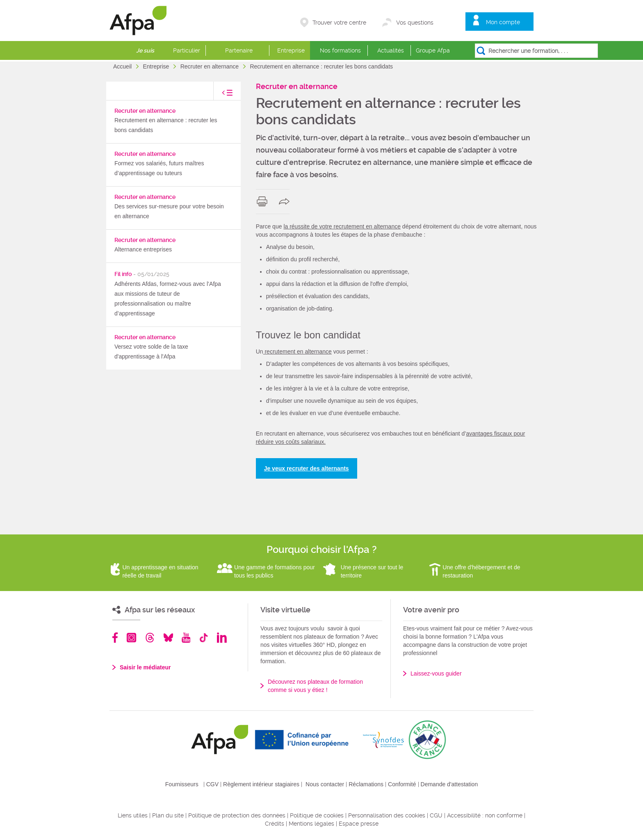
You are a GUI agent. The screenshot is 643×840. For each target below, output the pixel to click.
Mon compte (503, 22)
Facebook (115, 638)
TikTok (204, 638)
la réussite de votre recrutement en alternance (342, 226)
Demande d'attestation (449, 784)
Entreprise (291, 50)
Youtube (186, 638)
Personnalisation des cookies (387, 815)
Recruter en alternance (210, 66)
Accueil (123, 66)
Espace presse (359, 824)
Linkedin (222, 638)
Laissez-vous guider (436, 673)
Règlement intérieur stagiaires (261, 784)
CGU (436, 815)
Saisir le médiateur (145, 667)
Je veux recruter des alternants (307, 468)
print (264, 201)
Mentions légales (311, 824)
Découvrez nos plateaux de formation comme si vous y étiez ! (315, 686)
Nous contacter (325, 784)
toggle (219, 95)
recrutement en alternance (298, 352)
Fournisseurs (182, 784)
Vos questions (415, 23)
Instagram (131, 638)
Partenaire (239, 50)
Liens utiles (133, 815)
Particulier (187, 50)
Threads (150, 638)
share (286, 201)
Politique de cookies (317, 815)
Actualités (391, 50)
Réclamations (366, 784)
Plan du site (168, 815)
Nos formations (340, 50)
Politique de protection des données (237, 815)
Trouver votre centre (339, 23)
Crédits (275, 824)
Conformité (402, 784)
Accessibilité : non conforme (485, 815)
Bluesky (168, 638)
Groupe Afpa (433, 50)
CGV (212, 784)
